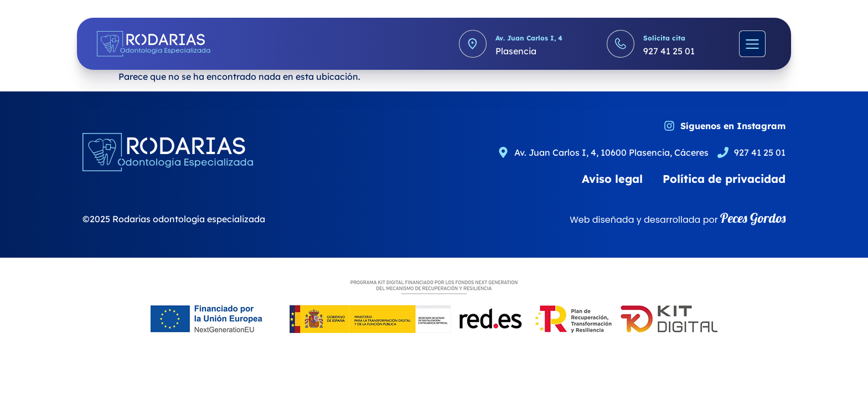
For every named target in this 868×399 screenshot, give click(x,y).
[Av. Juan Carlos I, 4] (473, 44)
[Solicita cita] (621, 44)
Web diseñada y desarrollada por (678, 220)
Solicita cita (664, 38)
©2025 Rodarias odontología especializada (174, 219)
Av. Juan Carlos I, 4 (529, 38)
